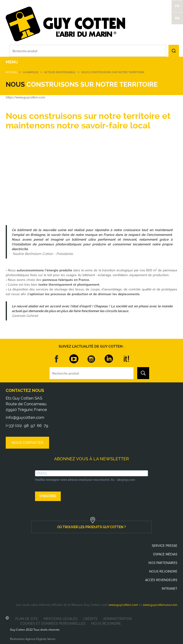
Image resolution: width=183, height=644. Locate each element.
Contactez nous (25, 390)
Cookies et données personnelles (53, 624)
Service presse (165, 546)
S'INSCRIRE (48, 496)
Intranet (170, 589)
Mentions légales (61, 619)
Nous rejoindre (163, 571)
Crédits (90, 619)
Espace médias (165, 554)
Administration (117, 619)
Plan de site (27, 619)
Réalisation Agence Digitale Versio (33, 639)
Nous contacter (27, 443)
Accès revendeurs (161, 580)
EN (177, 18)
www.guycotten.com (123, 605)
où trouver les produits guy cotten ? (91, 527)
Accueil (11, 72)
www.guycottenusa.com (160, 605)
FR (177, 6)
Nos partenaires (163, 563)
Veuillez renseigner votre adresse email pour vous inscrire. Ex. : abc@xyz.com (85, 480)
